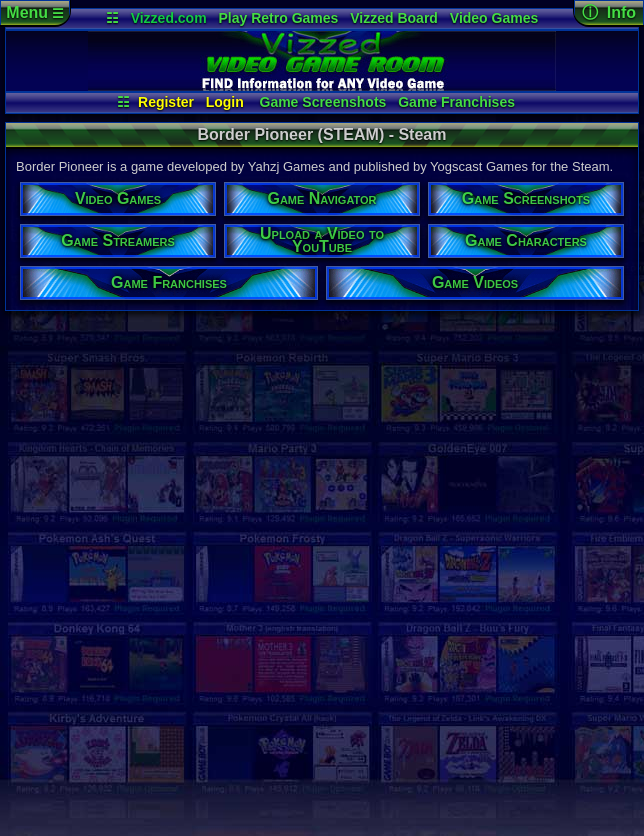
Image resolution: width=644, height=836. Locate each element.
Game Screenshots (323, 102)
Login (225, 102)
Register (166, 102)
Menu (34, 12)
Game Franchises (456, 102)
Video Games (494, 18)
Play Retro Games (279, 18)
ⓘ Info (609, 12)
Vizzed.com (169, 18)
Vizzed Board (394, 18)
